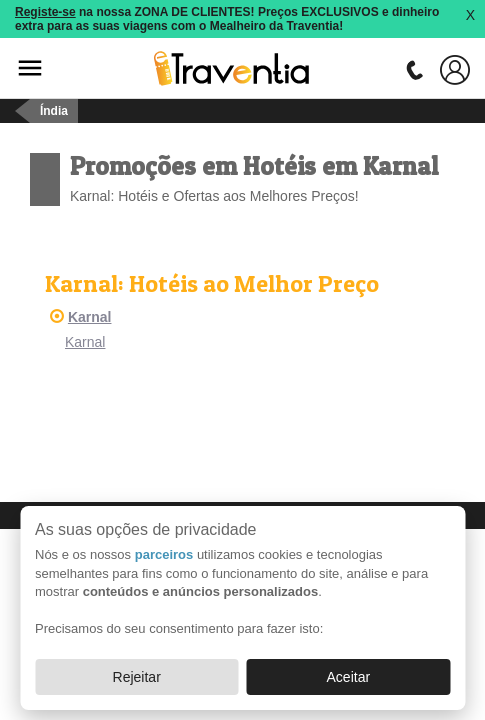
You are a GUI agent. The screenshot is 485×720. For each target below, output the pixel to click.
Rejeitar (137, 677)
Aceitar (349, 677)
